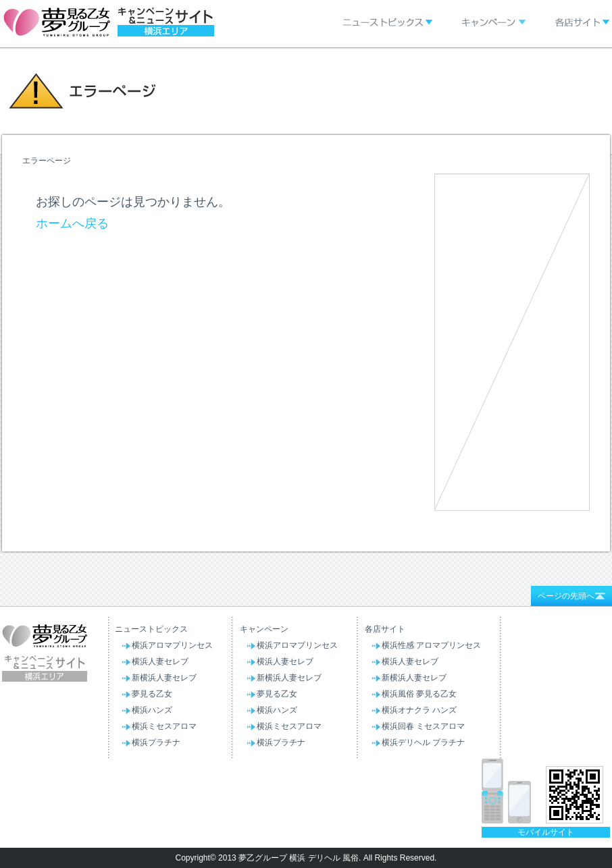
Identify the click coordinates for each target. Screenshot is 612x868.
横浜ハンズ (152, 710)
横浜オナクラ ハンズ (419, 710)
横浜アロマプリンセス (172, 645)
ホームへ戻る (72, 223)
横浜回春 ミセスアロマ (423, 726)
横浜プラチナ (156, 742)
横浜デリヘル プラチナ (423, 742)
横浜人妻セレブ (160, 661)
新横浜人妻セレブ (164, 678)
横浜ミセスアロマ (164, 726)
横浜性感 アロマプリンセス (431, 645)
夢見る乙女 (152, 694)
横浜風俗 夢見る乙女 (419, 694)
